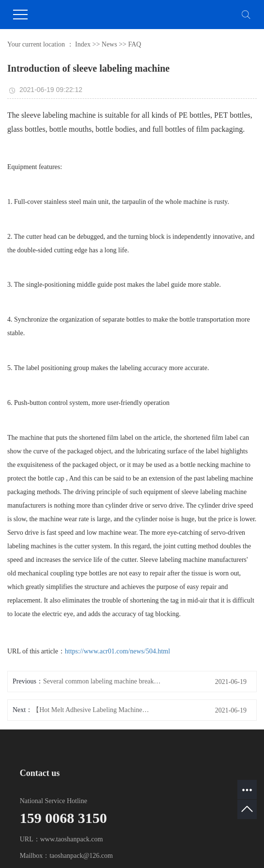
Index (83, 44)
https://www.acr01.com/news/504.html (117, 651)
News (109, 44)
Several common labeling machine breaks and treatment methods (103, 681)
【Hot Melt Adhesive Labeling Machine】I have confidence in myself (92, 710)
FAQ (134, 44)
